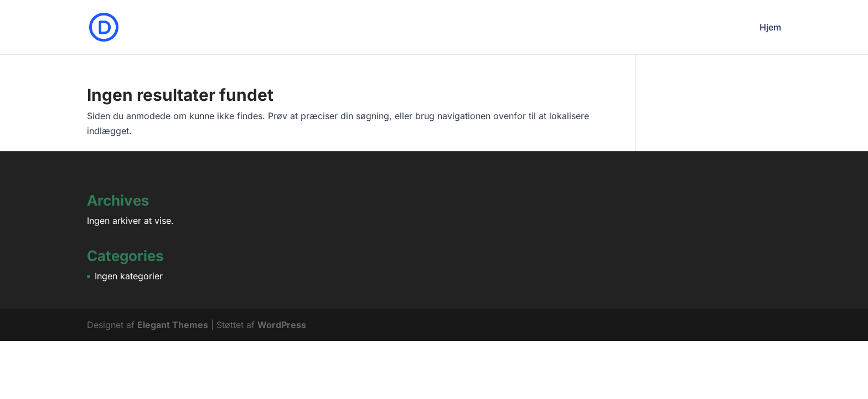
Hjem (770, 28)
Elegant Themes (173, 325)
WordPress (282, 325)
